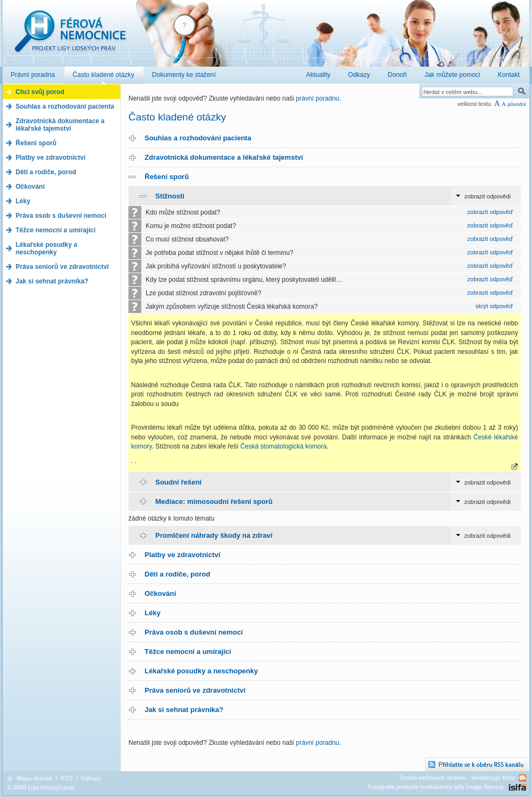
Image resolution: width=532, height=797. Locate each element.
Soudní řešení (178, 482)
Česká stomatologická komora (283, 446)
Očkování (160, 593)
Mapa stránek (35, 778)
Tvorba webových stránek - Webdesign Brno (457, 778)
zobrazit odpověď (490, 212)
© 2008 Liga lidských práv (41, 787)
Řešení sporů (167, 177)
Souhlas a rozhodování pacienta (198, 138)
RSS (67, 778)
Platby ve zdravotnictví (182, 555)
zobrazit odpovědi (487, 196)
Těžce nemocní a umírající (188, 652)
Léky (153, 613)
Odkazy (91, 778)
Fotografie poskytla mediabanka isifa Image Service (436, 787)
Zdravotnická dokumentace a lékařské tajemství (224, 157)
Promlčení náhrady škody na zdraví (214, 535)
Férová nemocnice (70, 37)
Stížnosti (170, 196)
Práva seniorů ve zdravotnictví (195, 690)
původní (517, 104)
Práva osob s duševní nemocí (194, 632)
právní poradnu (318, 98)
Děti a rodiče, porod (177, 574)
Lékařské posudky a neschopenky (201, 671)
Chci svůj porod (40, 92)
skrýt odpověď (494, 306)
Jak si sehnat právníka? (184, 710)
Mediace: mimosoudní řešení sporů (214, 501)
